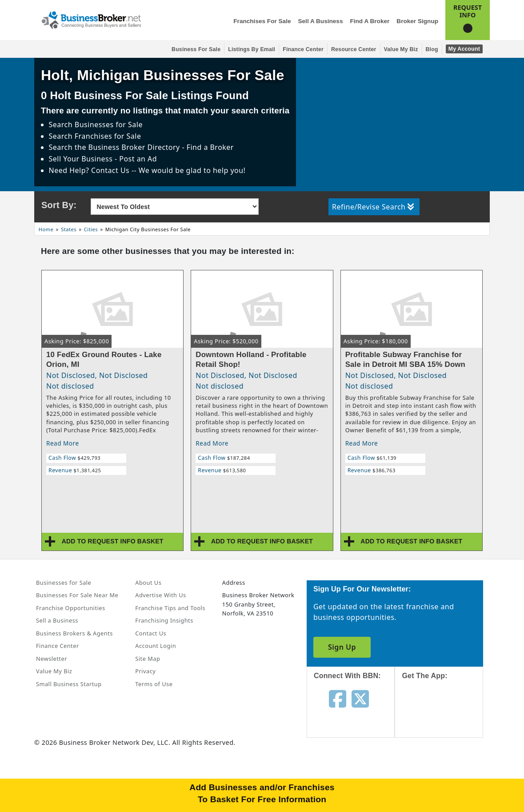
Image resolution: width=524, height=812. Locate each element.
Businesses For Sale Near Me (77, 595)
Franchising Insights (164, 620)
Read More (63, 443)
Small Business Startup (69, 684)
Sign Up (342, 647)
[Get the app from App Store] (446, 717)
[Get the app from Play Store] (446, 777)
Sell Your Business (82, 159)
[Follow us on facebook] (338, 698)
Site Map (148, 659)
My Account (464, 49)
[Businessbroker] (91, 19)
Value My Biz (401, 49)
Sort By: (59, 205)
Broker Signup (417, 21)
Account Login (156, 646)
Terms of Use (154, 684)
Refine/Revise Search (373, 207)
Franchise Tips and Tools (170, 608)
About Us (148, 583)
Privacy (145, 671)
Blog (432, 49)
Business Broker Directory (134, 147)
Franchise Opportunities (71, 608)
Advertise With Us (160, 595)
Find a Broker (370, 21)
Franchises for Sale (262, 21)
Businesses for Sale (109, 125)
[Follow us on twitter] (360, 698)
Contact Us (151, 633)
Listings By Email (252, 49)
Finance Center (303, 49)
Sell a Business (320, 21)
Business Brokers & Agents (74, 633)
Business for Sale (196, 49)
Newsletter (52, 659)
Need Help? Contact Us (90, 170)
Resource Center (354, 49)
